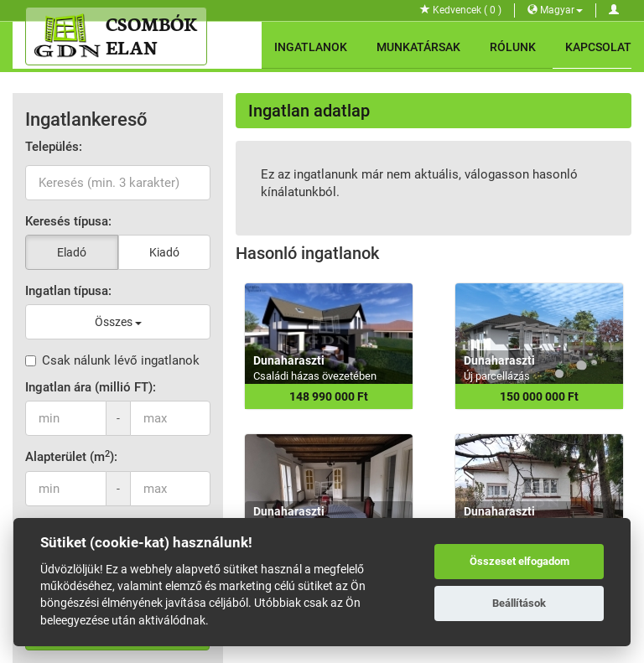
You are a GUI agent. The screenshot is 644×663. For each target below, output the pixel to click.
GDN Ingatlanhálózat (250, 647)
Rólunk (513, 47)
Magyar (555, 10)
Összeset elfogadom (519, 561)
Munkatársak (418, 47)
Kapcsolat (598, 47)
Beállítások (519, 603)
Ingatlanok (311, 47)
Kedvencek (461, 10)
